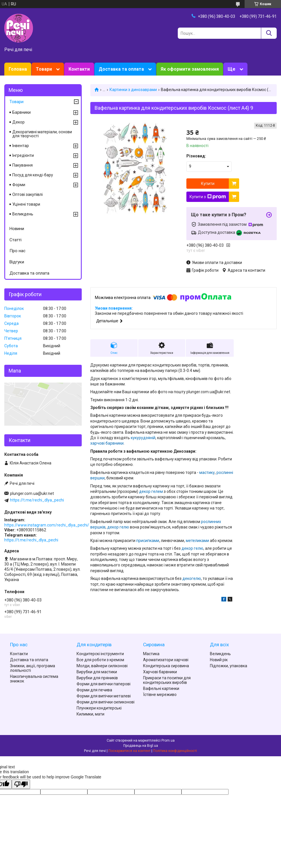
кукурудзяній (143, 438)
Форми (19, 185)
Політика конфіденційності (175, 751)
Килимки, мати (90, 714)
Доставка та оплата (121, 69)
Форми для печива (94, 690)
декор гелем (151, 491)
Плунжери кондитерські (99, 708)
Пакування (23, 165)
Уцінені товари (26, 204)
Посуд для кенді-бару (33, 175)
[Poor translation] (21, 784)
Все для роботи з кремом (100, 660)
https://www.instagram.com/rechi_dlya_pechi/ (47, 525)
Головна (18, 69)
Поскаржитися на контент (129, 751)
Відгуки (17, 262)
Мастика (151, 654)
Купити (208, 184)
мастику (207, 472)
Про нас (17, 251)
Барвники (22, 112)
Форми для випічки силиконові (106, 702)
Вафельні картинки (161, 688)
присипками (148, 541)
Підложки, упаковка (229, 666)
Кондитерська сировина (166, 666)
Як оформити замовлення (190, 69)
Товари (44, 69)
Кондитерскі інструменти (100, 654)
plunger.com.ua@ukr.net (32, 493)
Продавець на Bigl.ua (141, 746)
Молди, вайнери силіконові (102, 666)
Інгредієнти (23, 155)
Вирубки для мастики (97, 672)
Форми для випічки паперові (104, 684)
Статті (15, 240)
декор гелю (118, 527)
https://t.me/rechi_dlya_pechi (37, 500)
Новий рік (219, 660)
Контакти (79, 69)
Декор (18, 122)
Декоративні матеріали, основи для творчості (42, 134)
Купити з (208, 197)
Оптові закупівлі (28, 194)
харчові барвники (107, 443)
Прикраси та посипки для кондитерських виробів (167, 680)
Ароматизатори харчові (166, 660)
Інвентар (21, 146)
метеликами (197, 541)
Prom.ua (168, 740)
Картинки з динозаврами (133, 90)
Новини (17, 229)
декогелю (192, 578)
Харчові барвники (160, 672)
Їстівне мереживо (160, 695)
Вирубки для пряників (97, 678)
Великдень (23, 214)
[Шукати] (269, 33)
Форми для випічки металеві (104, 696)
